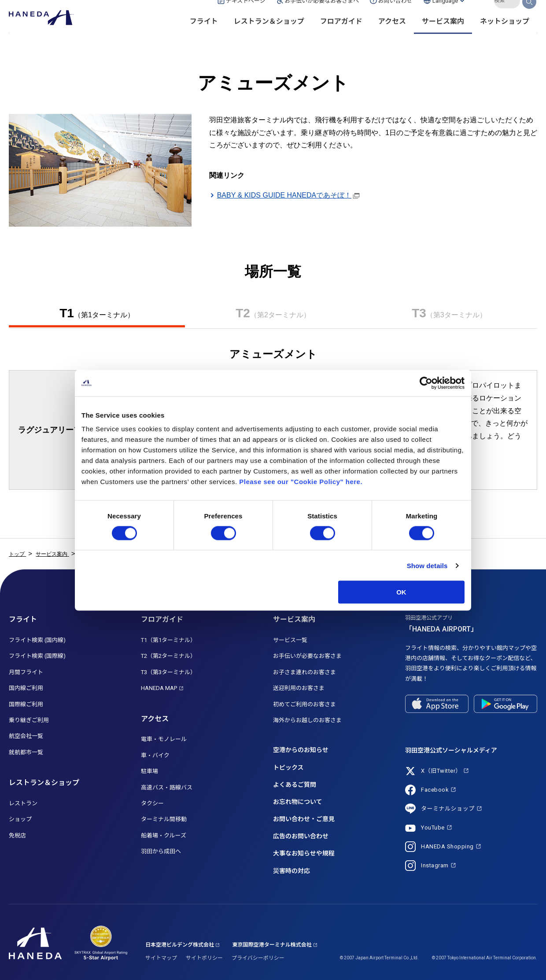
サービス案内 (443, 35)
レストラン (23, 803)
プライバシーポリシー (258, 958)
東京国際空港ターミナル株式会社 (272, 945)
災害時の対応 (291, 871)
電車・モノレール (164, 739)
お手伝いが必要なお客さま (307, 656)
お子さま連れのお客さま (304, 672)
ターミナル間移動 (164, 819)
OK (401, 592)
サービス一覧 (290, 640)
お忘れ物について (298, 802)
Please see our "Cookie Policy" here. (301, 482)
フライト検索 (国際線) (37, 656)
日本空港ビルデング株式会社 (180, 945)
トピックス (288, 767)
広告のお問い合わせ (301, 836)
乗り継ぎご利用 (29, 720)
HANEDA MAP (159, 688)
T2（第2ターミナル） (168, 656)
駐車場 (149, 771)
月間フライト (26, 672)
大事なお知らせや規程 (304, 853)
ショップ (20, 819)
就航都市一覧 (26, 752)
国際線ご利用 (26, 704)
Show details (427, 565)
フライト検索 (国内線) (37, 640)
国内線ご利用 (26, 688)
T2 (273, 313)
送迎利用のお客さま (299, 688)
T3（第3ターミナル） (168, 672)
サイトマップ (161, 958)
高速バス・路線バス (167, 787)
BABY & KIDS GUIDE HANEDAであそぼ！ (284, 195)
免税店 (17, 835)
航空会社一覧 (26, 736)
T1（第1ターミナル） (168, 640)
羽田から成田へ (161, 851)
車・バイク (155, 755)
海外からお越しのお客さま (307, 720)
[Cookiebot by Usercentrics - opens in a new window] (426, 383)
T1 (97, 313)
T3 (449, 313)
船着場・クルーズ (164, 835)
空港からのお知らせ (301, 750)
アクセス (392, 35)
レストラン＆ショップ (269, 35)
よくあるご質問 (295, 785)
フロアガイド (341, 35)
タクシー (152, 803)
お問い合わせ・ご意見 (304, 819)
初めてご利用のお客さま (304, 704)
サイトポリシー (204, 958)
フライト (204, 35)
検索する (530, 15)
